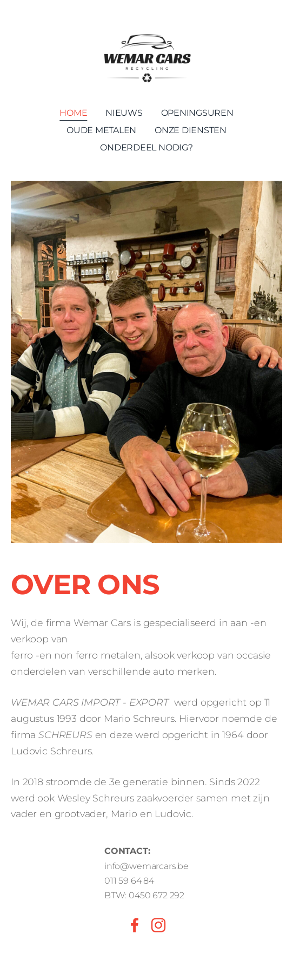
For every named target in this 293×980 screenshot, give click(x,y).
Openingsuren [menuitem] (197, 113)
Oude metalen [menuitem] (101, 130)
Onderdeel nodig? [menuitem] (146, 147)
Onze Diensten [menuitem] (191, 130)
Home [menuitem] (73, 113)
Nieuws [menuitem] (124, 113)
